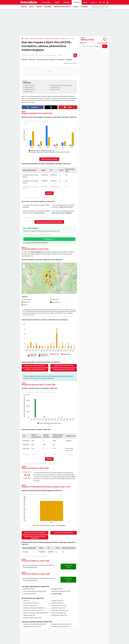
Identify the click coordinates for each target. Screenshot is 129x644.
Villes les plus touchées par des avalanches (35, 537)
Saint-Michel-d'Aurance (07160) (61, 591)
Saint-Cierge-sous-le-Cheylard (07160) (35, 591)
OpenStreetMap (66, 293)
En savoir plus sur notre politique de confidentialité (35, 243)
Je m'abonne (48, 239)
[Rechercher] (100, 7)
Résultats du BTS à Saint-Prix (60, 627)
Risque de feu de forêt (30, 89)
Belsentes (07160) (29, 589)
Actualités (46, 2)
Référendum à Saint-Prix (59, 615)
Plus (94, 2)
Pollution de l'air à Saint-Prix (64, 366)
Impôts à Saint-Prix (57, 601)
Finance (77, 2)
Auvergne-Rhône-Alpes (52, 39)
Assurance (84, 7)
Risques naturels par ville (62, 7)
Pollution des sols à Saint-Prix (64, 369)
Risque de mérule (55, 87)
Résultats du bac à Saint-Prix (32, 627)
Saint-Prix (26, 601)
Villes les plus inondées (49, 159)
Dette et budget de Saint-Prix (32, 618)
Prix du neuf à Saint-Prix (59, 613)
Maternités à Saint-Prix (59, 608)
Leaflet (54, 293)
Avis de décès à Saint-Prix (31, 603)
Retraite (24, 7)
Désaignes (69, 59)
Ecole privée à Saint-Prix (59, 606)
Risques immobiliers (37, 39)
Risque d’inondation (30, 85)
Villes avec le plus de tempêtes (35, 533)
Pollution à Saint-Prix (30, 606)
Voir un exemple (103, 43)
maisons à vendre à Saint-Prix (44, 378)
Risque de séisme (29, 87)
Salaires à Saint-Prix (29, 615)
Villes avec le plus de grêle (64, 533)
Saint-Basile (60, 59)
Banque (76, 7)
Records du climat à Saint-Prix (35, 366)
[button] (49, 276)
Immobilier (48, 7)
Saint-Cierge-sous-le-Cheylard (46, 59)
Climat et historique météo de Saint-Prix (36, 613)
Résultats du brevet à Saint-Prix (61, 624)
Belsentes (32, 59)
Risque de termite (55, 89)
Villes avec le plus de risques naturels (49, 222)
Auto (85, 2)
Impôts (31, 7)
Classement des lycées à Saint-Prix (34, 608)
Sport (57, 2)
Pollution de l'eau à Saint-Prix (35, 369)
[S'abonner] (94, 46)
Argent (27, 39)
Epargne (39, 7)
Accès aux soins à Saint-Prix (60, 610)
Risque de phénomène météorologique (61, 85)
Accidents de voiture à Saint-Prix (33, 610)
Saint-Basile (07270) (29, 594)
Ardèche (64, 39)
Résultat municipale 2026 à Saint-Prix (35, 624)
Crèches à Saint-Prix (58, 603)
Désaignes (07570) (57, 589)
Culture (67, 2)
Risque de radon (29, 91)
